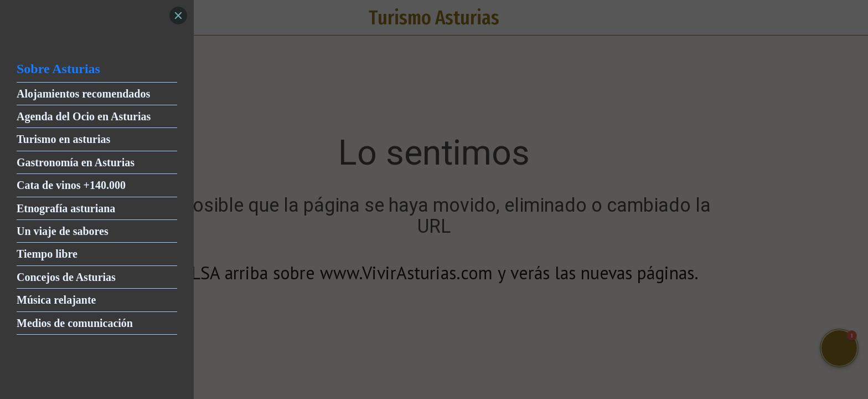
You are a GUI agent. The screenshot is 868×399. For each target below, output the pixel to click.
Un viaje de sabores (63, 231)
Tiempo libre (47, 254)
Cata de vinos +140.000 (71, 185)
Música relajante (56, 300)
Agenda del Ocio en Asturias (84, 116)
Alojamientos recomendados (83, 94)
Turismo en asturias (63, 139)
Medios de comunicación (75, 323)
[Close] (178, 16)
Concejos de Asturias (66, 277)
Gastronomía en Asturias (76, 162)
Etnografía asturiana (66, 208)
